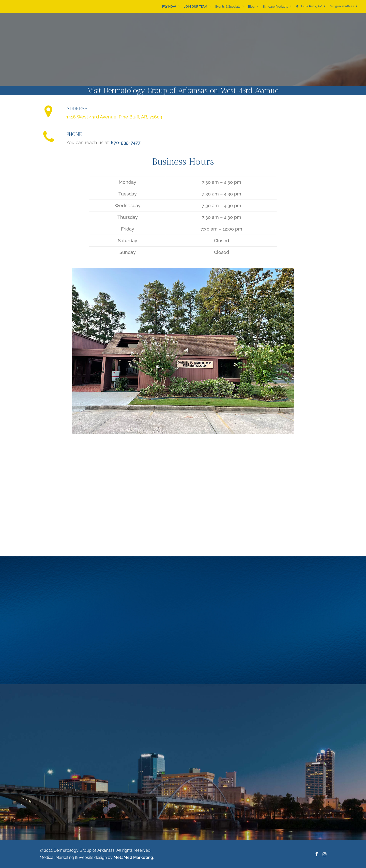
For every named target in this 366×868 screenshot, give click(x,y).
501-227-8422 (346, 6)
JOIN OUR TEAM (197, 7)
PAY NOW (171, 7)
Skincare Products (277, 7)
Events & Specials (229, 7)
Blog (253, 7)
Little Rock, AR (313, 6)
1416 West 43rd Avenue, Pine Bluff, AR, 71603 (114, 117)
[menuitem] (172, 7)
